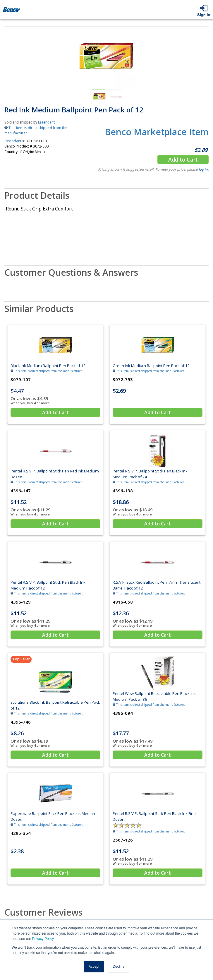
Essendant (47, 122)
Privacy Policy (43, 939)
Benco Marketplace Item (157, 132)
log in (203, 169)
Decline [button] (118, 967)
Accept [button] (94, 967)
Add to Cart (183, 160)
